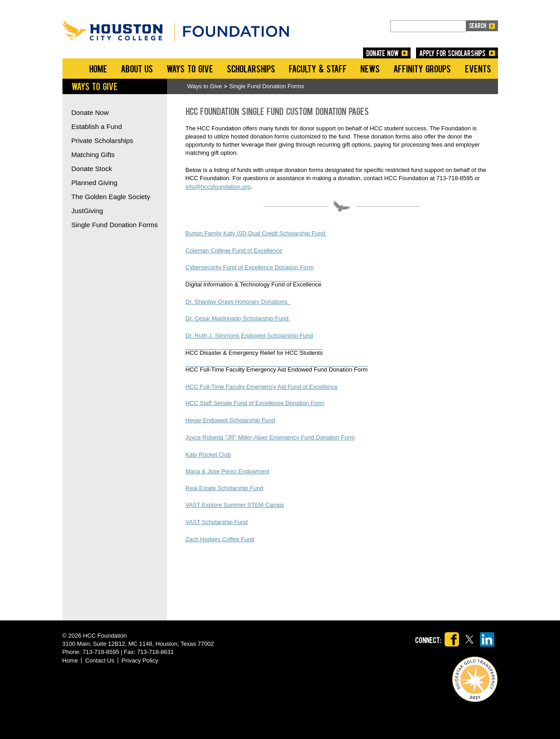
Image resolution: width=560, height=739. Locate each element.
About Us (137, 68)
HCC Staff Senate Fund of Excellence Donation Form (255, 403)
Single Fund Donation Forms (266, 86)
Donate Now (90, 112)
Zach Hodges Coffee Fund (220, 539)
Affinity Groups (422, 68)
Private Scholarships (103, 141)
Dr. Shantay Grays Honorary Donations (238, 302)
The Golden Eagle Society (111, 197)
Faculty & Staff (318, 68)
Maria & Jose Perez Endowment (228, 471)
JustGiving (87, 211)
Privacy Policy (140, 660)
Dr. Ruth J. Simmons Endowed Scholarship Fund (249, 336)
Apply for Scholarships (453, 53)
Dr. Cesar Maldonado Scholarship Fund (238, 318)
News (370, 68)
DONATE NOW (383, 53)
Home (98, 68)
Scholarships (251, 68)
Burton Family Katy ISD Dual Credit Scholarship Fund (256, 233)
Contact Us (100, 660)
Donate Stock (92, 169)
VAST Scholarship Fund (217, 522)
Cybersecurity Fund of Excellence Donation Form (250, 267)
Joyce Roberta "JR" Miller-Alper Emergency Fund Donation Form (270, 437)
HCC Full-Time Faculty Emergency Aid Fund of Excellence (262, 387)
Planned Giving (95, 183)
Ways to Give (190, 68)
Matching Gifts (93, 155)
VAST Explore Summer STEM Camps (235, 505)
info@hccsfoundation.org (218, 187)
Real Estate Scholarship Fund (225, 488)
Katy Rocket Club (208, 455)
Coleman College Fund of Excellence (234, 250)
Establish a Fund (97, 126)
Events (478, 68)
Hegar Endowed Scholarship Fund (230, 420)
